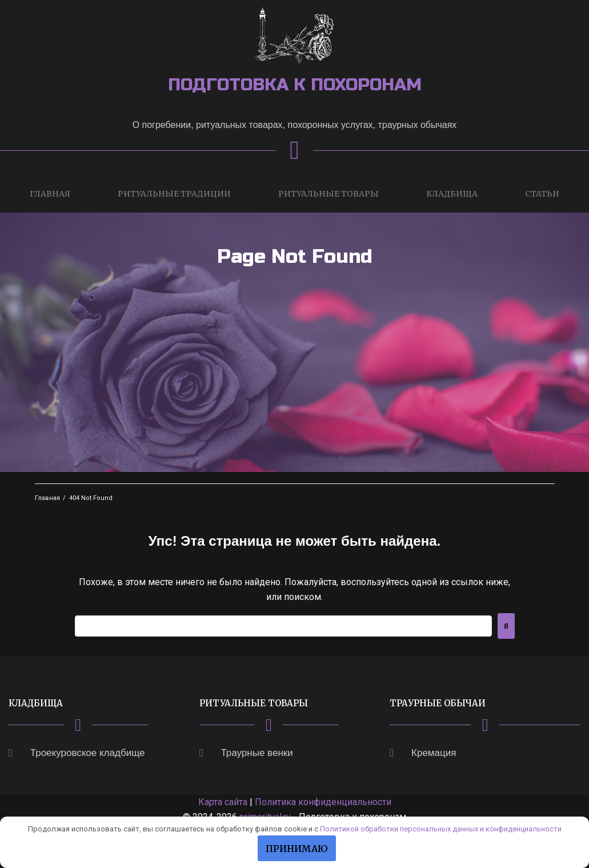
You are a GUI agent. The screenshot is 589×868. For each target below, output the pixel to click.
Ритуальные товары (328, 194)
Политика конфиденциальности (323, 802)
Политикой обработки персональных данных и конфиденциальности (441, 829)
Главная (50, 194)
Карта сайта (223, 802)
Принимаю (297, 849)
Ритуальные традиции (174, 194)
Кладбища (452, 194)
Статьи (542, 194)
